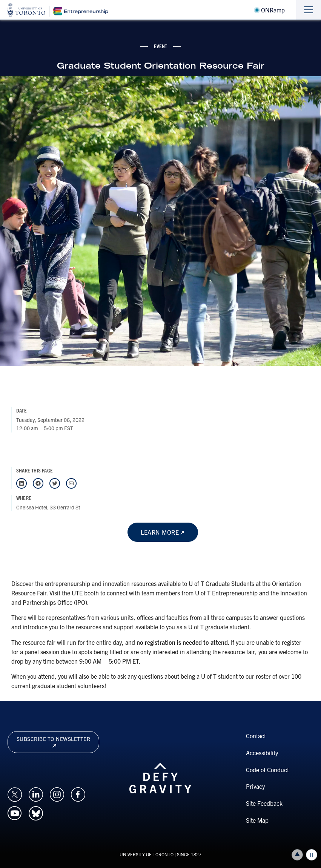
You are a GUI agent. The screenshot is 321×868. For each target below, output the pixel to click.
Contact (256, 736)
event (161, 46)
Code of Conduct (267, 770)
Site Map (257, 820)
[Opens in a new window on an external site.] (15, 793)
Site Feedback (264, 803)
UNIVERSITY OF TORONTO (147, 854)
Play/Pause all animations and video (312, 855)
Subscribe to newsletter (54, 741)
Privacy (255, 786)
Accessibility (262, 753)
